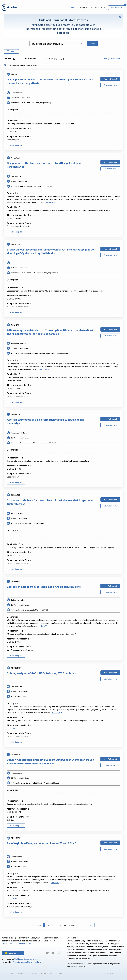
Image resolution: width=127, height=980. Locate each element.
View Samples (16, 145)
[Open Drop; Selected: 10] (17, 59)
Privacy (35, 973)
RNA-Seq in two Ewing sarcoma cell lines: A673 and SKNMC (42, 843)
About (103, 7)
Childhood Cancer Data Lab (26, 959)
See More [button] (50, 202)
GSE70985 (12, 728)
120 (52, 925)
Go (90, 925)
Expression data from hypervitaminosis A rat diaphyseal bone (44, 587)
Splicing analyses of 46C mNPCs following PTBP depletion (41, 673)
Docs (96, 7)
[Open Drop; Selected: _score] (66, 59)
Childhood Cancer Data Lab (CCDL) (17, 944)
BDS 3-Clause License (19, 973)
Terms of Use (46, 973)
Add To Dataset (110, 79)
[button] (82, 44)
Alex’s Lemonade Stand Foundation (27, 962)
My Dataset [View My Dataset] (117, 8)
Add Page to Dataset (111, 59)
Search (74, 7)
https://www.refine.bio (81, 959)
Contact (59, 973)
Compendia (84, 7)
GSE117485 (12, 898)
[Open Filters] (11, 51)
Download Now (110, 85)
